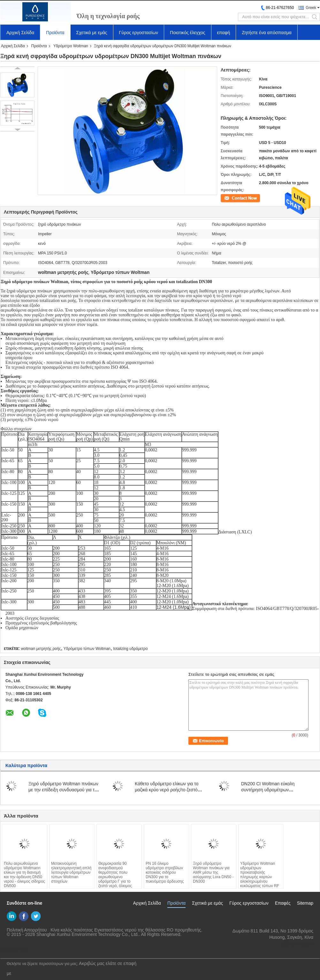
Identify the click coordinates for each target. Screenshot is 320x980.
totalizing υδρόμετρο (130, 649)
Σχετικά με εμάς (92, 33)
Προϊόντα (55, 33)
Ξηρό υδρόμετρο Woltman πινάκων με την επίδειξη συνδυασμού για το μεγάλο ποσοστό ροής (63, 790)
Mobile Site (14, 950)
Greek (311, 8)
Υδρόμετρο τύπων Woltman (87, 649)
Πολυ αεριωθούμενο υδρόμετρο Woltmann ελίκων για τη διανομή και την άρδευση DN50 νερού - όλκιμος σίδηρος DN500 (24, 875)
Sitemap (305, 903)
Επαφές (283, 903)
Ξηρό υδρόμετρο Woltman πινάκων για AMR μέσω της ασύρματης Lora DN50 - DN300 (213, 872)
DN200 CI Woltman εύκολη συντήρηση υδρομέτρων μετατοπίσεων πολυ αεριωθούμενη (275, 790)
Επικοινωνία (231, 198)
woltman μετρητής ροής (41, 649)
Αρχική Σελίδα (20, 33)
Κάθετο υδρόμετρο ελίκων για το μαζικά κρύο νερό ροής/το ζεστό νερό (167, 790)
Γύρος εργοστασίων (139, 33)
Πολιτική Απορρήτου (27, 930)
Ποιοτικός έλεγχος (187, 33)
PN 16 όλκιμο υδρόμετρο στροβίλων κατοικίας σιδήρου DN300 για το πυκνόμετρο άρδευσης (165, 872)
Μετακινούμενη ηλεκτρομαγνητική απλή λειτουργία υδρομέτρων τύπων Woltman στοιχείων (71, 872)
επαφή (224, 33)
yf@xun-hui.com (297, 944)
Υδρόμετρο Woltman (71, 46)
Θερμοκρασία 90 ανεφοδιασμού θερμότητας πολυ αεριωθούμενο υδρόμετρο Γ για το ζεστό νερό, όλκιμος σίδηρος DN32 (115, 877)
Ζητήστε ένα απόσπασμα (267, 33)
